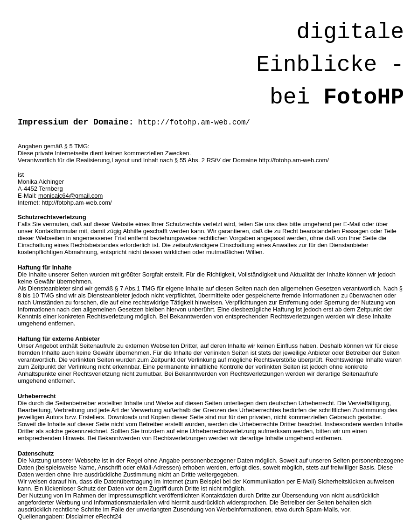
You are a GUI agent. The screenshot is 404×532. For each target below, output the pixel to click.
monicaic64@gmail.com (70, 196)
